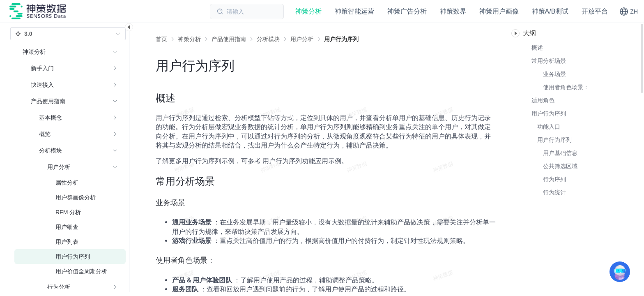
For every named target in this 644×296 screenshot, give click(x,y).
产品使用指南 (229, 39)
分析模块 (268, 39)
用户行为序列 (341, 39)
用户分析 (302, 39)
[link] (189, 39)
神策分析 (189, 39)
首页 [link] (161, 39)
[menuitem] (70, 68)
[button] (629, 12)
